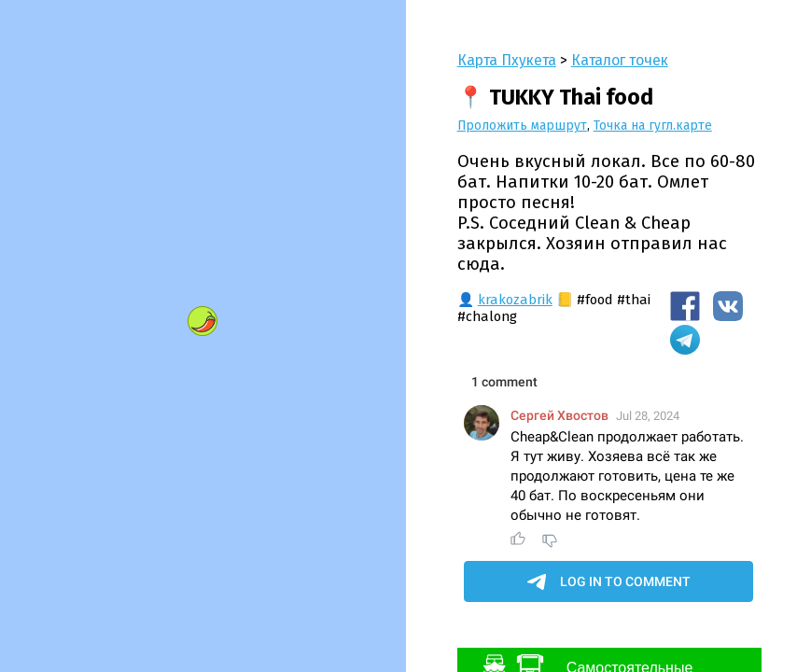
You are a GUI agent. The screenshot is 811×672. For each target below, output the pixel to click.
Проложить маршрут (522, 126)
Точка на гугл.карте (653, 126)
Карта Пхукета (507, 60)
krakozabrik (515, 300)
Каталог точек (620, 60)
